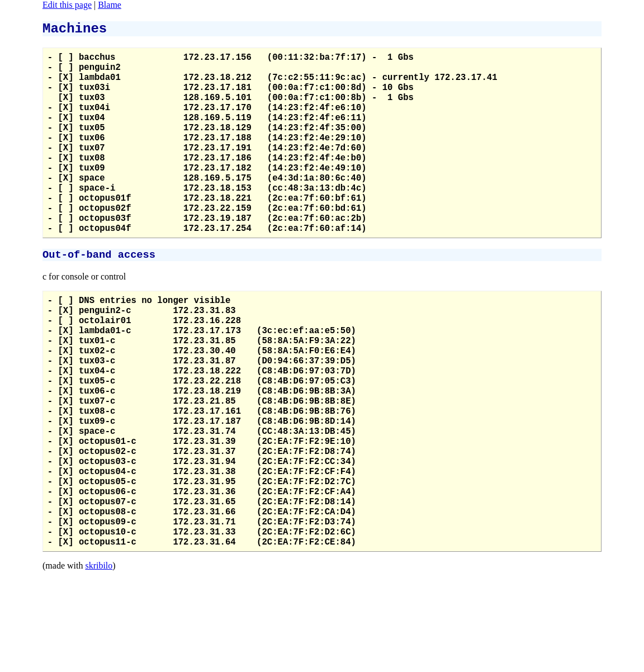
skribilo (99, 667)
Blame (110, 5)
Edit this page (67, 5)
